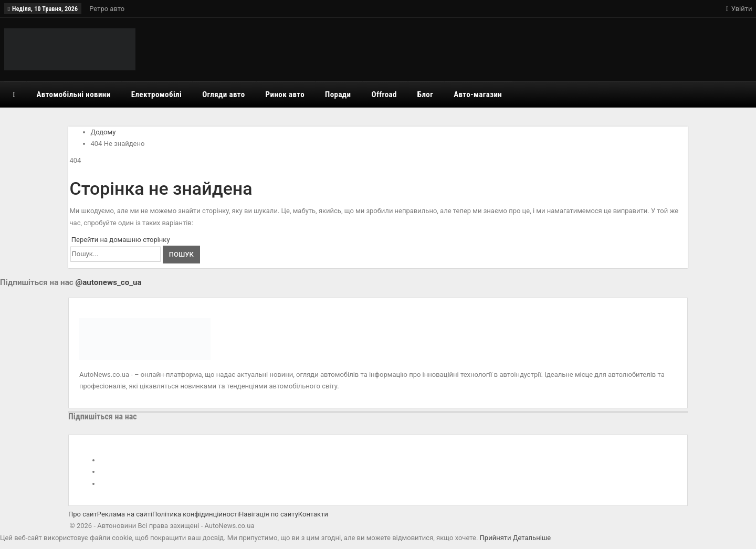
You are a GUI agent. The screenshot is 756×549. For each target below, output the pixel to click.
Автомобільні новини (73, 94)
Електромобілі (157, 94)
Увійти (739, 9)
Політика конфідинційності (196, 514)
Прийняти (496, 538)
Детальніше (532, 538)
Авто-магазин (478, 94)
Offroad (384, 94)
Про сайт (83, 514)
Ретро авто (107, 9)
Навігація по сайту (269, 514)
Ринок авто (285, 94)
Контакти (313, 514)
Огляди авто (223, 94)
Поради (338, 94)
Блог (425, 94)
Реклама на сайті (125, 514)
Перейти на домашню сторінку (120, 240)
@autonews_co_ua (109, 282)
